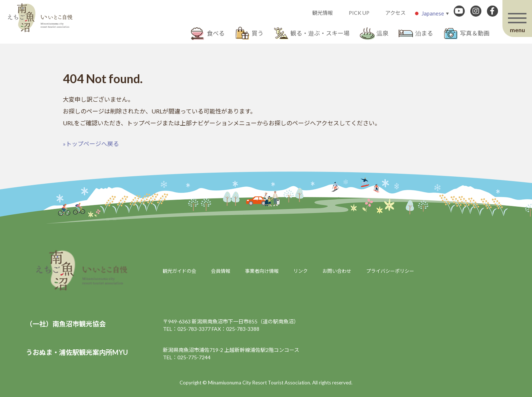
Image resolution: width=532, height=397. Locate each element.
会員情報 (221, 271)
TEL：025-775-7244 (187, 357)
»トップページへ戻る (91, 144)
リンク (301, 271)
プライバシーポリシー (390, 271)
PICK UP (359, 13)
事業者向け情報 (262, 271)
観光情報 (323, 13)
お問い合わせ (337, 271)
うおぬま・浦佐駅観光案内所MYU (77, 352)
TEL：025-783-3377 (187, 329)
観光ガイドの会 (179, 271)
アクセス (395, 13)
